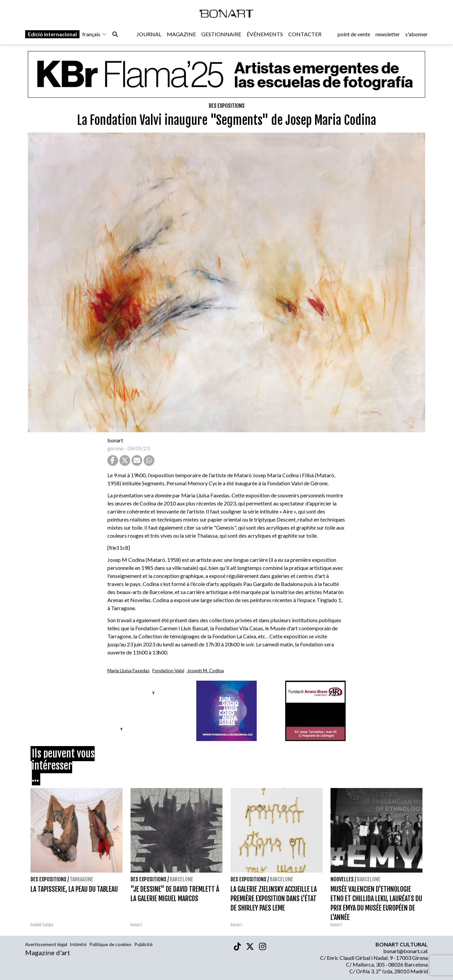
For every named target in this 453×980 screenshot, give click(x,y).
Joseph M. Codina (205, 670)
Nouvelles (342, 879)
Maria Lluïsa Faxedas (129, 670)
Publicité (143, 944)
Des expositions (227, 106)
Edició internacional (52, 34)
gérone (115, 448)
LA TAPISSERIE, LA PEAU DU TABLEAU (74, 889)
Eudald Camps (42, 925)
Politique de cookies (110, 944)
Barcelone (182, 879)
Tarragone (82, 879)
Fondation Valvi (168, 670)
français (95, 34)
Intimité (78, 944)
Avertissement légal (46, 944)
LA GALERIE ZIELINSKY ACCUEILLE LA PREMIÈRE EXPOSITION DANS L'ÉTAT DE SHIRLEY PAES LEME (274, 899)
